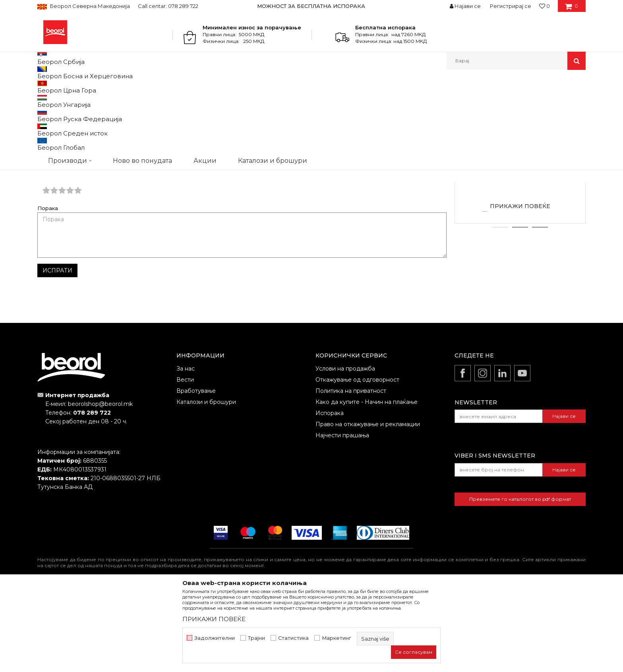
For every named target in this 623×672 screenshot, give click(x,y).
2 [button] (520, 309)
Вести (185, 462)
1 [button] (500, 309)
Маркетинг (337, 638)
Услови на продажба (345, 450)
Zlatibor (520, 246)
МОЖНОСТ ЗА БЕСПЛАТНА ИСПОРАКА (311, 6)
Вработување (196, 473)
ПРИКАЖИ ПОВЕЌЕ (520, 288)
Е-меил (256, 242)
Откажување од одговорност (357, 462)
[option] (312, 6)
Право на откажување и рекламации (368, 506)
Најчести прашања (342, 517)
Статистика (293, 638)
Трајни (256, 638)
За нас (186, 450)
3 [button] (540, 309)
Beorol (53, 87)
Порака (48, 290)
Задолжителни (215, 638)
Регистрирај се (511, 6)
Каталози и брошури (206, 484)
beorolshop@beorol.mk (100, 486)
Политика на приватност (351, 473)
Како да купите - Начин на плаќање (367, 484)
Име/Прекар (55, 242)
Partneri (75, 87)
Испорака (330, 495)
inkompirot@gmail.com (343, 149)
